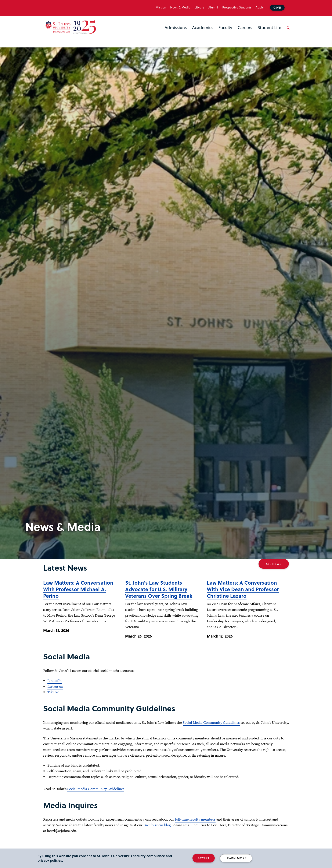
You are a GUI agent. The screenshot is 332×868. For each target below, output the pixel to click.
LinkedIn (55, 681)
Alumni (213, 7)
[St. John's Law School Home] (71, 27)
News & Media (180, 7)
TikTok (53, 692)
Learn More (236, 858)
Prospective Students (237, 7)
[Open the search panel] (287, 31)
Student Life (269, 27)
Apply (260, 7)
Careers (245, 27)
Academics (203, 27)
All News (274, 564)
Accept (204, 858)
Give (277, 8)
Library (199, 7)
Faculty (225, 27)
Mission (161, 7)
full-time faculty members (195, 819)
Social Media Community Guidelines (211, 722)
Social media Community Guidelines (96, 789)
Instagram (55, 686)
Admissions (176, 27)
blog (157, 825)
